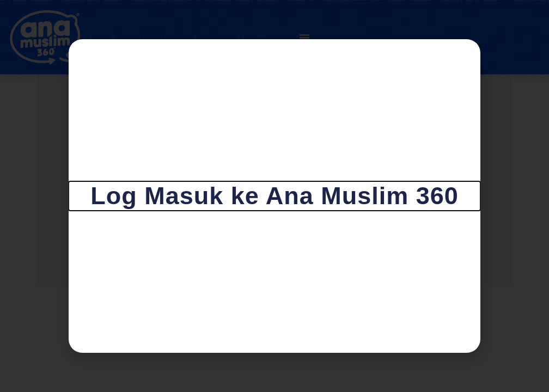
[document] (274, 196)
